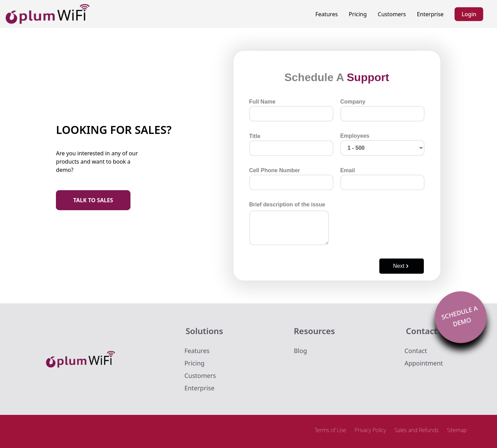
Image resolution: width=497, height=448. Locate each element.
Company (382, 110)
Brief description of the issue (289, 223)
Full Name (291, 110)
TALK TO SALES (93, 200)
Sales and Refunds (417, 430)
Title (291, 145)
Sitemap (457, 430)
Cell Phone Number (291, 179)
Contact (416, 351)
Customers (392, 14)
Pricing (358, 14)
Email (382, 179)
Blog (300, 351)
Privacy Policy (370, 430)
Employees (382, 144)
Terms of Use (330, 430)
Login (469, 14)
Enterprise (430, 14)
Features (327, 14)
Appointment (424, 363)
